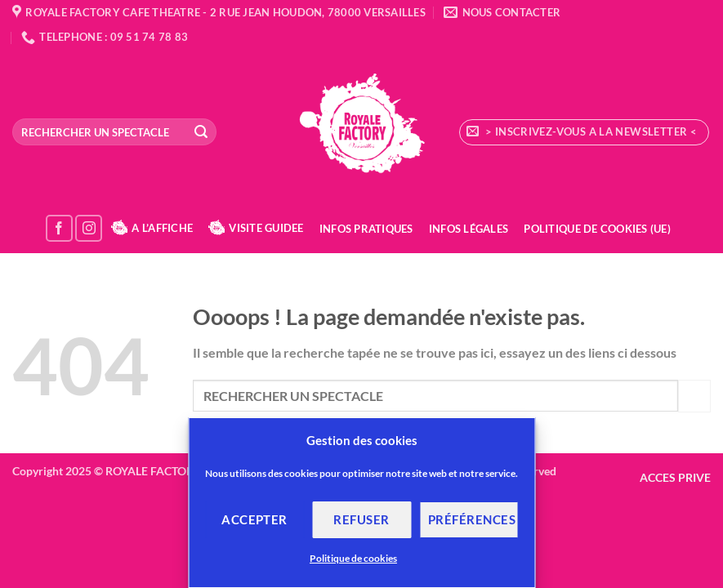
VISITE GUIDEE (256, 228)
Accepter (254, 519)
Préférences (472, 519)
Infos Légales (469, 229)
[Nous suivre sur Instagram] (89, 228)
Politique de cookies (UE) (597, 229)
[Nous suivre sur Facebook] (59, 228)
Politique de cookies (353, 558)
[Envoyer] (201, 132)
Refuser (361, 519)
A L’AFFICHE (152, 228)
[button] (584, 132)
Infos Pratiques (366, 229)
